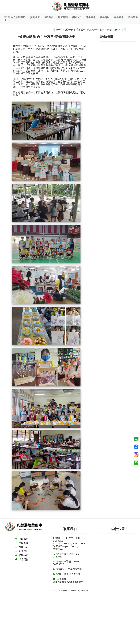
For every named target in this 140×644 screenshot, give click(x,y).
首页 (6, 19)
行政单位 (49, 17)
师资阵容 (63, 17)
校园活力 (77, 17)
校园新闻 (24, 543)
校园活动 (24, 547)
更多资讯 (119, 17)
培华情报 (24, 559)
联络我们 (24, 555)
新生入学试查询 (17, 17)
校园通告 (24, 539)
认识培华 (35, 17)
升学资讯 (91, 17)
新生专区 (105, 17)
